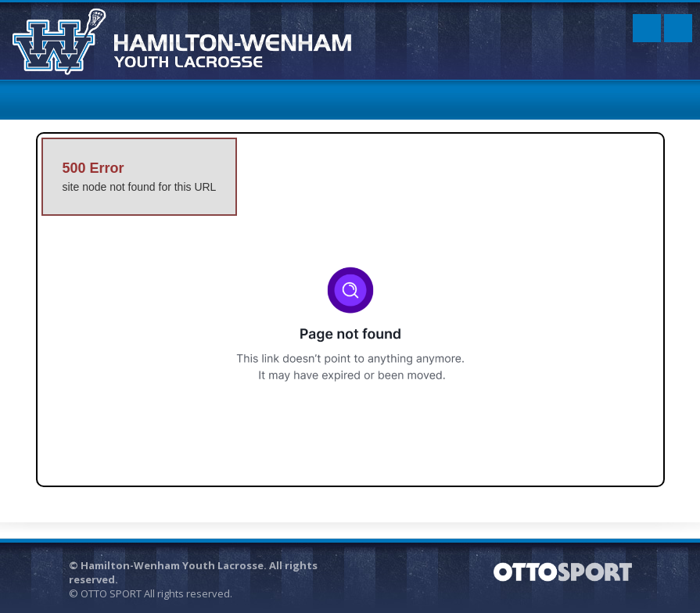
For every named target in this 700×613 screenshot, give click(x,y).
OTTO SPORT (111, 593)
